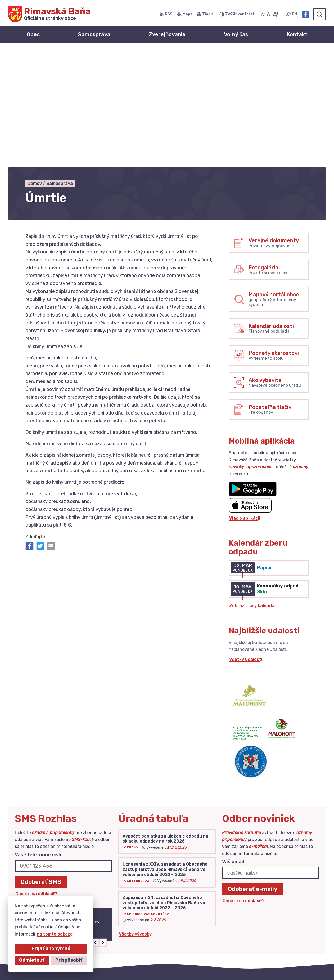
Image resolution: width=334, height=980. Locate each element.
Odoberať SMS (41, 765)
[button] (95, 826)
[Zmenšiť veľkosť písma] (263, 14)
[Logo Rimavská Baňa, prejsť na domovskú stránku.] (50, 14)
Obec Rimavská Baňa (230, 966)
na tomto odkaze (55, 934)
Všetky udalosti (246, 543)
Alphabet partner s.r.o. (146, 966)
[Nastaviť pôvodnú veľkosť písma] (268, 14)
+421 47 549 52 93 (285, 925)
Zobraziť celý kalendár (253, 489)
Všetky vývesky (135, 818)
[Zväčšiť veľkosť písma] (275, 14)
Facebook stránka (285, 937)
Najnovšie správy (49, 828)
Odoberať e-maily (253, 772)
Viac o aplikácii (245, 401)
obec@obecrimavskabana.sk (295, 931)
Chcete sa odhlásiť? (36, 777)
